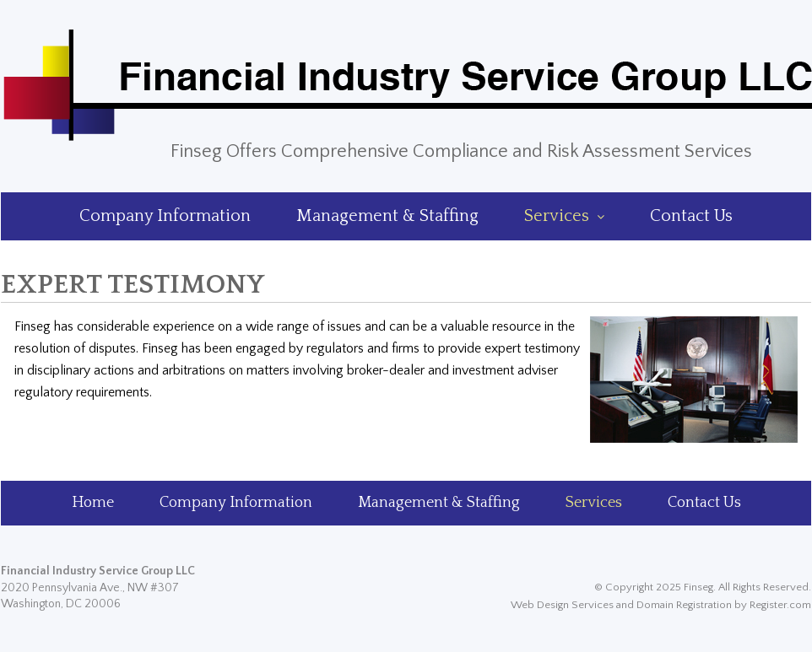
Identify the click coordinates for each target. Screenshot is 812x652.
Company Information (165, 216)
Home (93, 503)
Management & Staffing (387, 216)
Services (564, 216)
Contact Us (691, 216)
